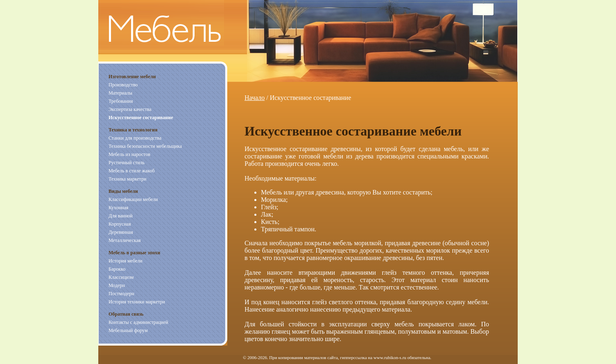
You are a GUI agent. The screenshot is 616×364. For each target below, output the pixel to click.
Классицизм (121, 277)
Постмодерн (121, 294)
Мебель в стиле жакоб (132, 171)
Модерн (117, 285)
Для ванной (121, 216)
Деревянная (121, 232)
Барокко (117, 269)
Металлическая (125, 240)
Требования (121, 101)
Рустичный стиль (127, 163)
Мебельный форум (128, 330)
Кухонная (118, 208)
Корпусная (120, 224)
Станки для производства (135, 138)
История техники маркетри (137, 302)
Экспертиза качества (130, 109)
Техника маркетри (127, 179)
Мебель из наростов (129, 154)
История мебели (126, 261)
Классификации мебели (133, 199)
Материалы (120, 93)
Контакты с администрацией (138, 322)
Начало (255, 98)
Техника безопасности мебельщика (145, 146)
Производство (123, 85)
